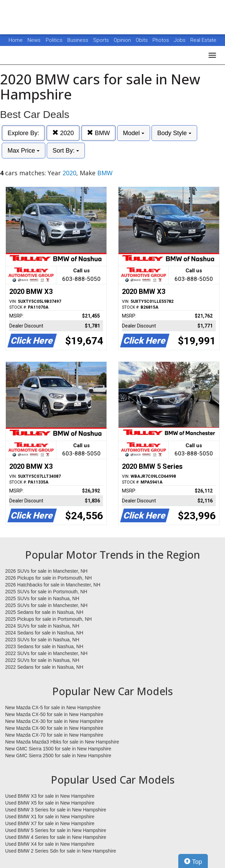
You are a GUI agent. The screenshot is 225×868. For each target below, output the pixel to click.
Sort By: (66, 151)
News (34, 40)
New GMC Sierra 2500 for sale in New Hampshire (58, 756)
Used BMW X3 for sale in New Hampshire (50, 796)
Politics (54, 40)
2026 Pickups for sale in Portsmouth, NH (48, 578)
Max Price (24, 151)
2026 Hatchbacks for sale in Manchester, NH (53, 585)
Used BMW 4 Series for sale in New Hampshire (56, 837)
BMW (98, 133)
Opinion (123, 40)
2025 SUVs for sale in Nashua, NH (42, 598)
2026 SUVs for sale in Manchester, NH (46, 571)
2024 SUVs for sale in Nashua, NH (42, 626)
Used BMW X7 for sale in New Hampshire (50, 823)
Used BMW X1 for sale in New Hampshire (50, 817)
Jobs (180, 40)
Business (78, 40)
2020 (63, 133)
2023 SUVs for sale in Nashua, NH (42, 640)
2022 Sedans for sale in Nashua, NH (44, 667)
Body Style (174, 133)
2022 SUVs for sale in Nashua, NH (42, 660)
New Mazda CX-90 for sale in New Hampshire (54, 728)
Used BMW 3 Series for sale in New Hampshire (56, 810)
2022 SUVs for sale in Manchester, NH (46, 653)
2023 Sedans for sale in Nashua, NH (44, 646)
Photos (161, 40)
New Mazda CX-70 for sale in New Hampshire (54, 735)
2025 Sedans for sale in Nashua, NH (44, 612)
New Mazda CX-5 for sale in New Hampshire (53, 708)
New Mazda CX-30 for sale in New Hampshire (54, 721)
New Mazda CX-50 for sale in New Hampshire (54, 714)
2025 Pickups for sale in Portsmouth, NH (48, 619)
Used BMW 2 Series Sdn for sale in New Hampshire (61, 851)
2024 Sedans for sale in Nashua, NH (44, 633)
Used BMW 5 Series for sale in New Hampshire (56, 830)
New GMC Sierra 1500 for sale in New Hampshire (58, 749)
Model (134, 133)
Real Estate (203, 40)
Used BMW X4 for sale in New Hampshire (50, 844)
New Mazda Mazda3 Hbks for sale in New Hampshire (62, 742)
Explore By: (23, 133)
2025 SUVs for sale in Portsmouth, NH (46, 592)
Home (16, 40)
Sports (102, 40)
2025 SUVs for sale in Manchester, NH (46, 605)
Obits (142, 40)
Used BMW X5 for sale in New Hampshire (50, 803)
